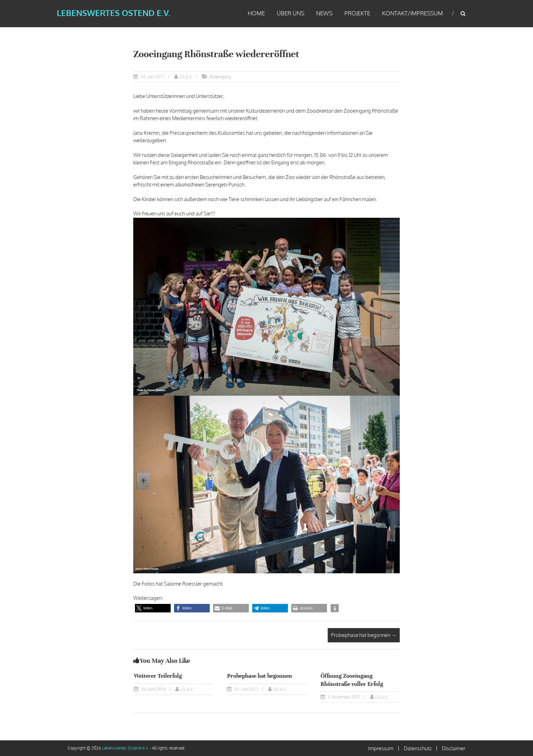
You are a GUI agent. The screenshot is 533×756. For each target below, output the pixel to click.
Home (256, 13)
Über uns (290, 13)
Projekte (357, 13)
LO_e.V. (186, 77)
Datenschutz (418, 748)
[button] (153, 608)
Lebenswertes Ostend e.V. (113, 13)
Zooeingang (220, 77)
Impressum (381, 748)
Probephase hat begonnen (364, 635)
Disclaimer (454, 748)
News (324, 13)
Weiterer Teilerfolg (158, 676)
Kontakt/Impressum (412, 13)
